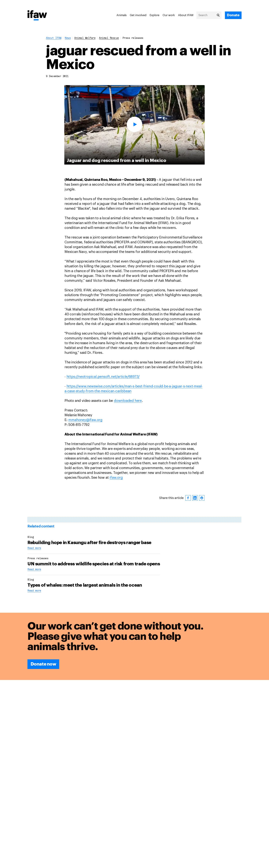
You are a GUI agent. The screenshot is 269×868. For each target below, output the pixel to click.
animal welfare (85, 38)
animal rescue (109, 38)
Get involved (138, 15)
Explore (154, 15)
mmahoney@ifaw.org (85, 420)
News (68, 38)
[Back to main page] (37, 16)
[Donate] (233, 15)
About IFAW (186, 15)
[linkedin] (195, 498)
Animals (122, 15)
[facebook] (188, 498)
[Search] (209, 15)
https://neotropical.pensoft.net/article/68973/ (103, 377)
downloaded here (128, 401)
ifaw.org (116, 478)
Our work (169, 15)
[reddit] (202, 498)
